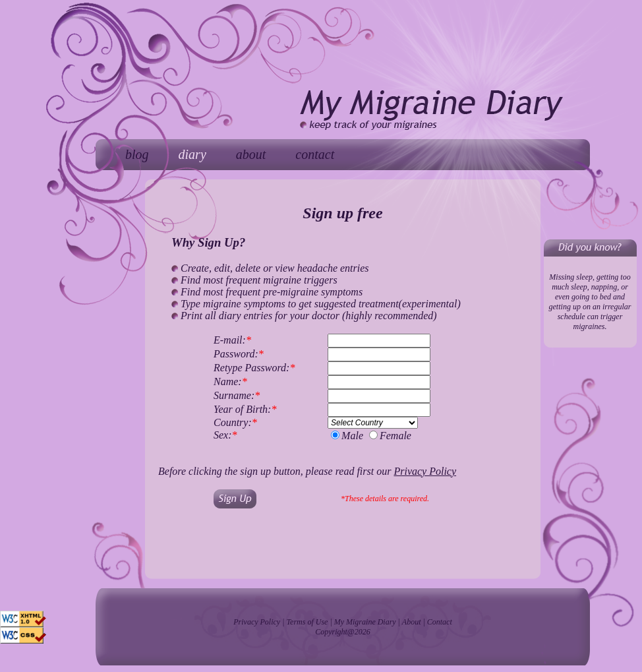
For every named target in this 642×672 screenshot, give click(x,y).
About (412, 622)
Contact (440, 622)
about (251, 154)
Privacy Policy (257, 622)
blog (137, 154)
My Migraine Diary (365, 622)
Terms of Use (307, 622)
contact (315, 154)
